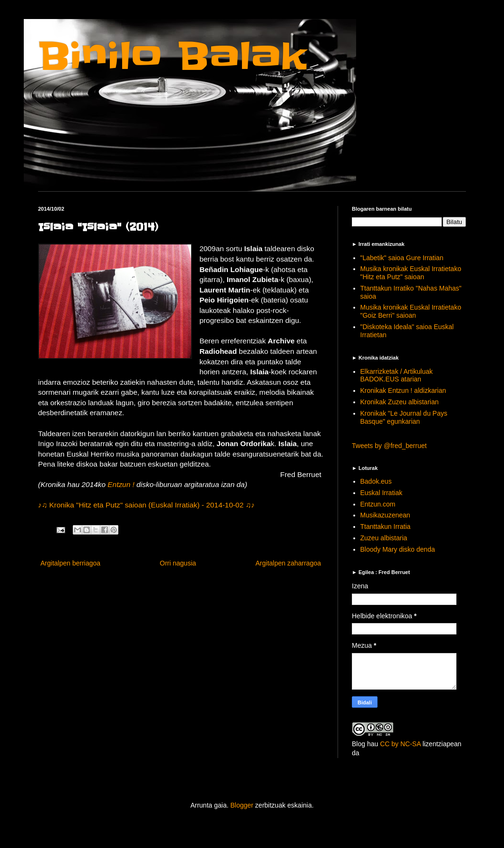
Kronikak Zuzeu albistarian (400, 402)
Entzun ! (122, 484)
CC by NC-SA (400, 744)
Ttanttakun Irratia (386, 526)
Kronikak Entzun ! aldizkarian (403, 390)
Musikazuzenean (385, 515)
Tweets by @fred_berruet (389, 446)
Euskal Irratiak (382, 493)
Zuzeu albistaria (384, 538)
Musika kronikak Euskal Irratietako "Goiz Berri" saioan (411, 311)
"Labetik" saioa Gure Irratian (402, 258)
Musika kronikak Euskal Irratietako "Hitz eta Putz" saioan (411, 273)
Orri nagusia (178, 563)
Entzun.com (378, 504)
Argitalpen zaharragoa (288, 563)
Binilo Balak (172, 56)
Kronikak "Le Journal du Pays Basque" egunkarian (404, 417)
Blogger (242, 805)
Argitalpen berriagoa (70, 563)
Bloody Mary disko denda (398, 549)
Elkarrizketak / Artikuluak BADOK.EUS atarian (397, 375)
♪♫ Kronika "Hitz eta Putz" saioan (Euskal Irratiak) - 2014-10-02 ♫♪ (146, 505)
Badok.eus (376, 481)
